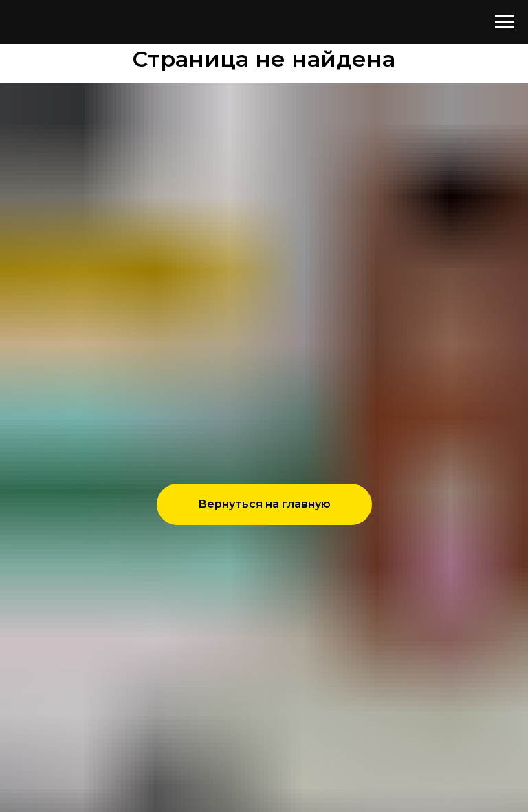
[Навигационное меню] (505, 22)
